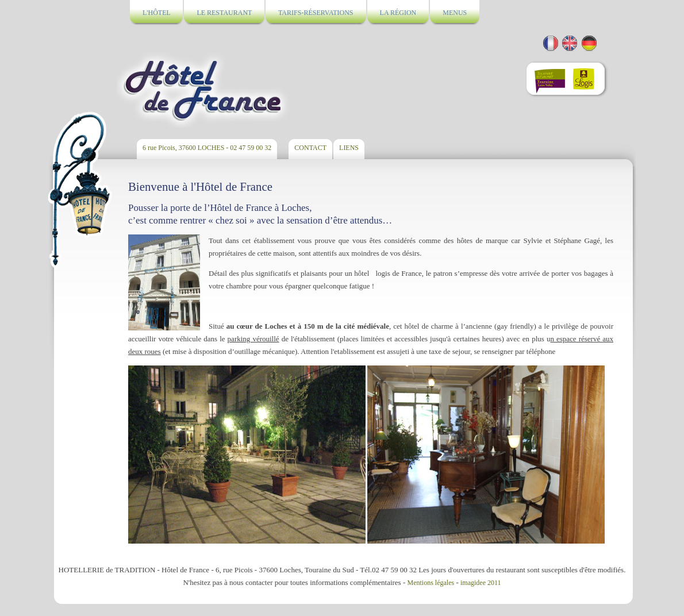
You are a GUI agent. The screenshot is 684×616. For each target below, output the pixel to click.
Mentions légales (431, 583)
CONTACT (310, 148)
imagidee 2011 (481, 583)
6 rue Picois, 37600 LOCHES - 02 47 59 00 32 (207, 148)
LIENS (349, 148)
